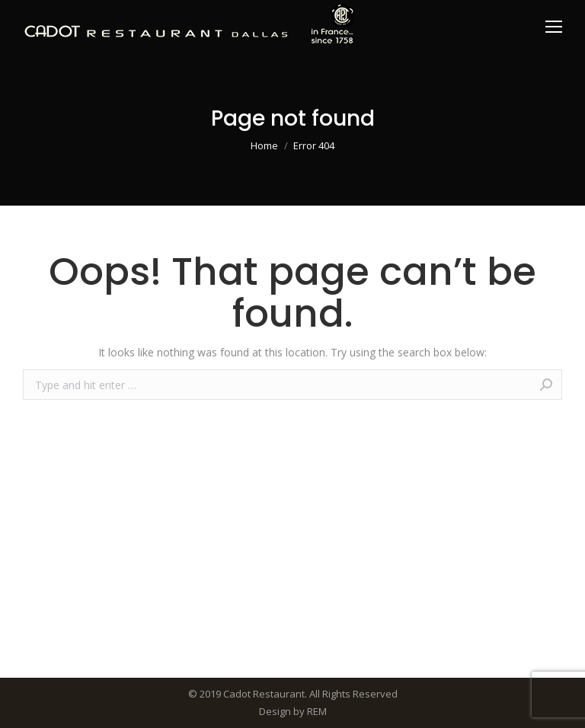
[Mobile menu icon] (554, 27)
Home (264, 145)
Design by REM (293, 711)
